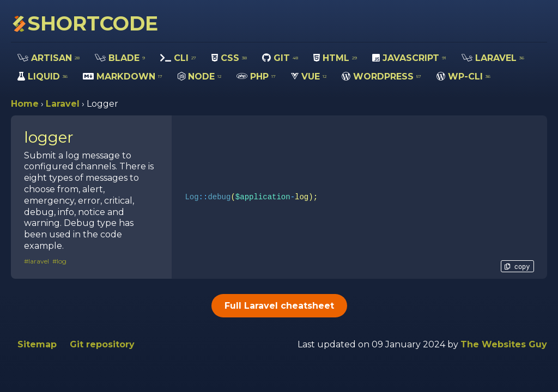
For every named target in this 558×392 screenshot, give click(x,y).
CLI (178, 58)
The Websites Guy (504, 344)
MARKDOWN (123, 76)
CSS (229, 58)
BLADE (120, 58)
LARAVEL (493, 58)
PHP (256, 76)
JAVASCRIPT (409, 58)
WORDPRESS (381, 76)
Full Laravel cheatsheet (279, 306)
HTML (335, 58)
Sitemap (37, 344)
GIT (280, 58)
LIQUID (43, 76)
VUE (309, 76)
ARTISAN (48, 58)
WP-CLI (463, 76)
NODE (199, 76)
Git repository (102, 344)
